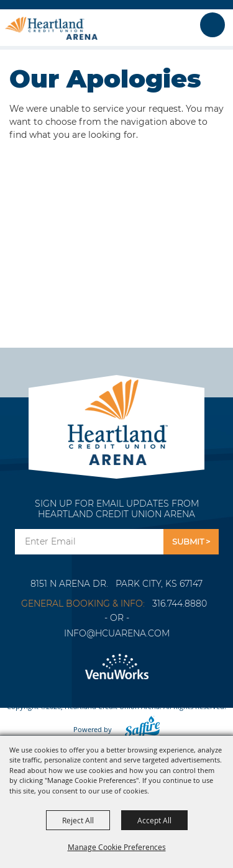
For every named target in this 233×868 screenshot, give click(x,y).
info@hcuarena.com (117, 633)
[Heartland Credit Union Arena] (51, 28)
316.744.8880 (180, 604)
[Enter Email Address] (89, 542)
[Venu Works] (116, 667)
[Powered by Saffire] (139, 729)
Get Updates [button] (191, 542)
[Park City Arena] (116, 419)
